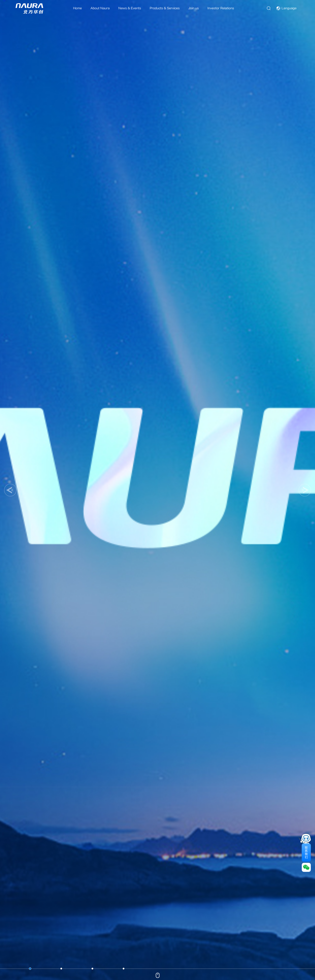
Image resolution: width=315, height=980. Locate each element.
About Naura (100, 8)
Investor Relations (221, 8)
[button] (10, 490)
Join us (194, 8)
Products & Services (165, 8)
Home (77, 8)
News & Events (130, 8)
